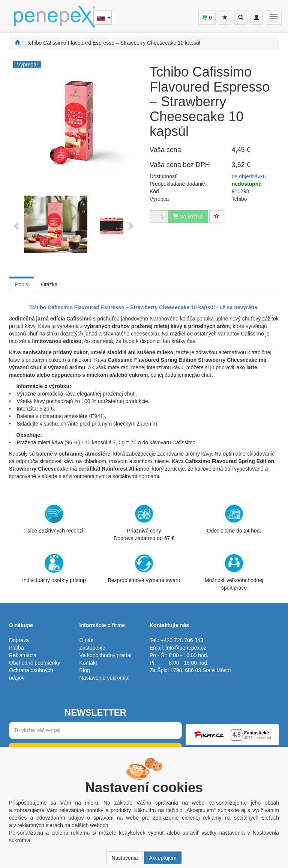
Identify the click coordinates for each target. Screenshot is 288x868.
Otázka (49, 284)
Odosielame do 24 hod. (234, 519)
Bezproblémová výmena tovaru (144, 569)
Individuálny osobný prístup (54, 569)
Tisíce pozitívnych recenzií (54, 519)
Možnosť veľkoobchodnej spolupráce (234, 572)
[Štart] (17, 43)
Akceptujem (163, 858)
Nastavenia (124, 858)
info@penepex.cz (186, 648)
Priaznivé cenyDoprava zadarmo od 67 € (144, 523)
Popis (22, 284)
